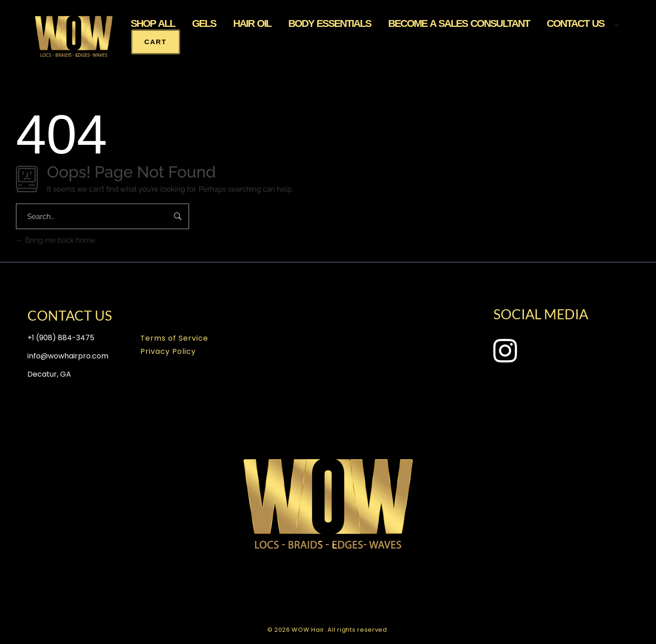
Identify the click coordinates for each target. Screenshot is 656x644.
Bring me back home (56, 240)
